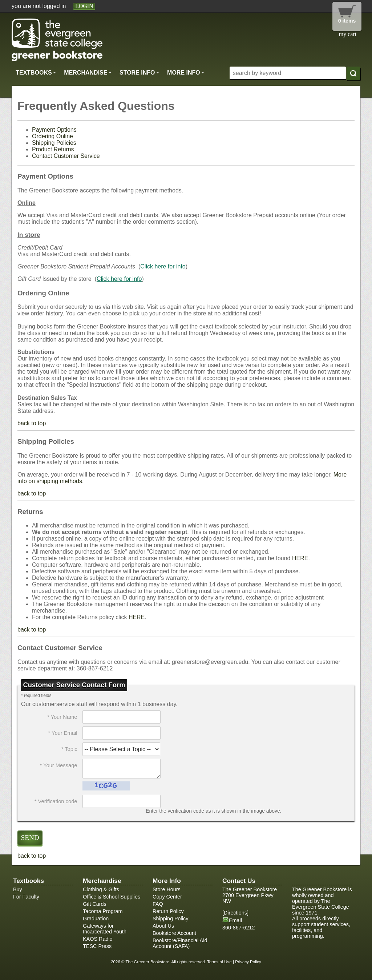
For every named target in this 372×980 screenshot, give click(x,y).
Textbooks (36, 72)
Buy (18, 889)
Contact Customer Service (66, 156)
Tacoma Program (103, 911)
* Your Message (58, 765)
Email (235, 920)
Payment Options (54, 130)
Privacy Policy (248, 962)
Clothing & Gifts (101, 889)
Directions (235, 913)
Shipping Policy (170, 919)
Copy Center (167, 897)
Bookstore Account (174, 933)
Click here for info (163, 266)
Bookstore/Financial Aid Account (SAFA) (180, 943)
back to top (32, 423)
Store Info (139, 72)
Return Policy (168, 911)
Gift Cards (95, 904)
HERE (300, 558)
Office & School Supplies (112, 897)
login (84, 6)
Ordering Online (52, 136)
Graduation (96, 919)
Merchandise (88, 72)
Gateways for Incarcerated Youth (105, 929)
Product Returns (53, 149)
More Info (186, 72)
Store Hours (167, 889)
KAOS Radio (98, 939)
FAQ (158, 904)
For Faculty (26, 897)
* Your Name (62, 717)
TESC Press (97, 946)
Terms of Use (219, 962)
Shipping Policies (54, 143)
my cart (348, 34)
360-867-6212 (239, 928)
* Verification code (56, 801)
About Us (163, 926)
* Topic (69, 749)
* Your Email (62, 733)
